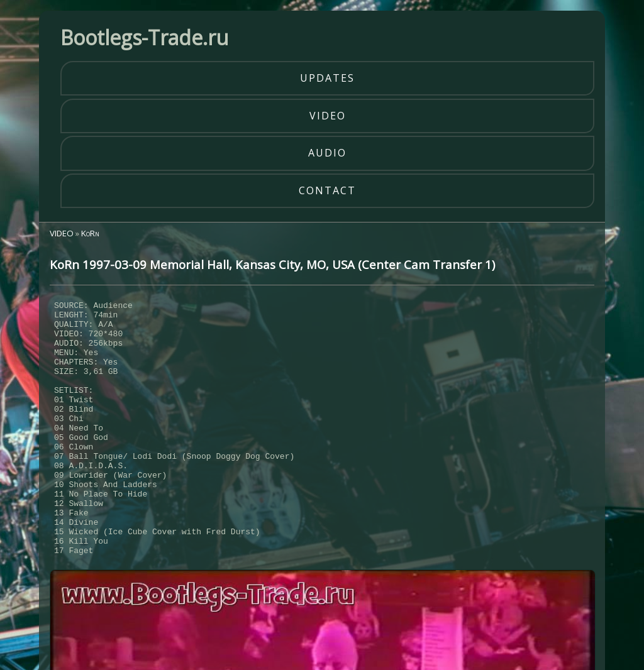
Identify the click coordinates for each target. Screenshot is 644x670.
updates (327, 78)
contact (327, 190)
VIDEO (62, 233)
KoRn (90, 233)
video (328, 116)
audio (327, 153)
